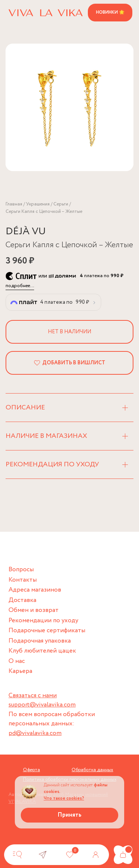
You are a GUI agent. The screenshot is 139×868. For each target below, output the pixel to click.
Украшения (38, 204)
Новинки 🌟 (110, 12)
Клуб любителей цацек (42, 651)
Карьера (20, 671)
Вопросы (21, 570)
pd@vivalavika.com (35, 733)
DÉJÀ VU (26, 232)
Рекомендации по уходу (43, 621)
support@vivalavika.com (42, 705)
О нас (17, 661)
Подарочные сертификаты (47, 631)
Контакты (23, 580)
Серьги (61, 204)
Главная (14, 204)
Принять (69, 815)
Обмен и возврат (34, 610)
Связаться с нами (33, 696)
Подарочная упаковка (40, 641)
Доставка (22, 600)
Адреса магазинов (35, 590)
